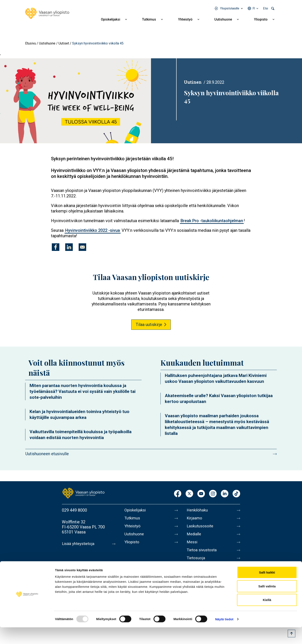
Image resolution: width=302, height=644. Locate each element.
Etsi (266, 8)
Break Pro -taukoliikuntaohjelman (212, 221)
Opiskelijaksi (111, 19)
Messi (192, 545)
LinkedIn (225, 494)
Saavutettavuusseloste (208, 572)
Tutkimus (149, 19)
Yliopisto (261, 19)
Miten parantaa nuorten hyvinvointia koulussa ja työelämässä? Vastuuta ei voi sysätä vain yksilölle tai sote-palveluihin (83, 391)
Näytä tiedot (224, 636)
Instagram (213, 494)
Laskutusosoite (201, 528)
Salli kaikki (267, 589)
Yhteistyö (185, 19)
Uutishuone (223, 19)
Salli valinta (267, 603)
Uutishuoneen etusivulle (47, 454)
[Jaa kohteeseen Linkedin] (69, 247)
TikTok (236, 494)
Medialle (195, 537)
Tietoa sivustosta (203, 554)
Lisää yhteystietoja (79, 544)
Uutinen (193, 82)
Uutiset (64, 43)
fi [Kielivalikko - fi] (254, 8)
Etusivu (31, 43)
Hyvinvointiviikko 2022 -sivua (93, 230)
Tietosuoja (196, 563)
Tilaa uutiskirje (149, 325)
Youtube (201, 494)
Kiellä (267, 616)
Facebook (178, 494)
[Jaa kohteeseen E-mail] (82, 247)
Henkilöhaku (198, 510)
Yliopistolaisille (230, 8)
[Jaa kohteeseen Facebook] (56, 247)
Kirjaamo (195, 519)
